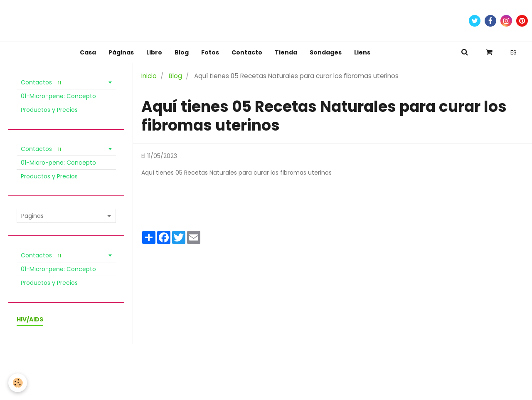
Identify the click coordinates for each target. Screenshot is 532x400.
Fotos (210, 52)
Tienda (286, 52)
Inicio (149, 76)
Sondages (326, 52)
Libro (154, 52)
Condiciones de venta (69, 364)
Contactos (42, 82)
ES (514, 52)
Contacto (247, 52)
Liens (362, 52)
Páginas (121, 52)
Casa (88, 52)
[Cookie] (18, 383)
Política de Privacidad (134, 364)
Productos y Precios (49, 110)
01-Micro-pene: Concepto (58, 96)
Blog (182, 52)
